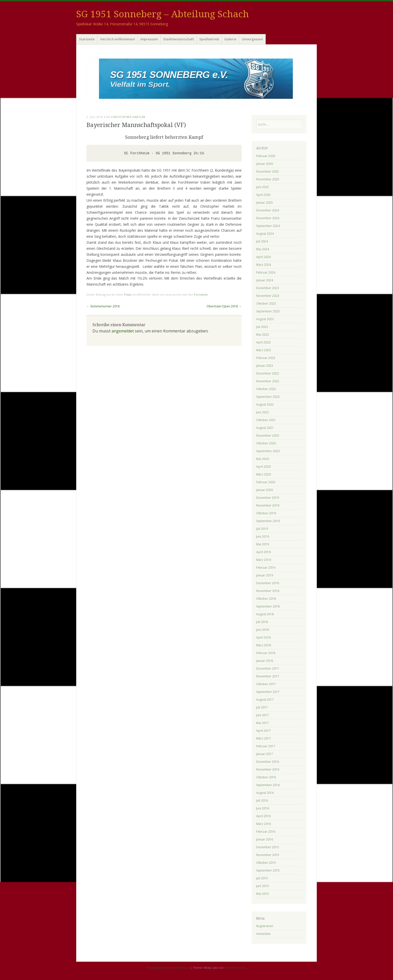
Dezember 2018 (268, 583)
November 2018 (268, 591)
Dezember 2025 (268, 171)
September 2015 (268, 870)
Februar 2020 (266, 482)
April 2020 (263, 467)
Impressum (149, 39)
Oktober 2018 (266, 599)
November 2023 (268, 296)
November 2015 (268, 855)
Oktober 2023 (266, 303)
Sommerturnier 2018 (103, 306)
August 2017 (265, 700)
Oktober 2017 (266, 684)
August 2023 (265, 319)
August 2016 (265, 793)
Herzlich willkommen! (118, 39)
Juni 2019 (263, 536)
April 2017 (263, 731)
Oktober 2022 (266, 389)
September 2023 (268, 311)
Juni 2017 (263, 715)
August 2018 (265, 614)
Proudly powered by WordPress (168, 968)
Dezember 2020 (268, 436)
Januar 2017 (265, 754)
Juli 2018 (262, 622)
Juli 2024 (262, 241)
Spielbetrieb (209, 39)
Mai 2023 (263, 335)
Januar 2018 (265, 661)
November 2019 (268, 505)
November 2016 (268, 769)
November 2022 (268, 381)
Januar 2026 (265, 164)
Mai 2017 (263, 723)
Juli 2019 (262, 529)
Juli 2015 (262, 878)
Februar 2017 (266, 746)
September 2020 (268, 451)
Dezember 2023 (268, 288)
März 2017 (264, 738)
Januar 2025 (265, 203)
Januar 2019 (265, 575)
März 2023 (264, 350)
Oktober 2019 (266, 513)
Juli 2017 (262, 707)
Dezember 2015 (268, 847)
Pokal (128, 294)
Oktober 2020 (266, 443)
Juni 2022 (263, 412)
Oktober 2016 (266, 777)
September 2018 (268, 606)
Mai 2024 (263, 249)
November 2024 (268, 218)
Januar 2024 (265, 280)
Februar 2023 (266, 358)
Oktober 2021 (266, 420)
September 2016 (268, 785)
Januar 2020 (265, 490)
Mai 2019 (263, 544)
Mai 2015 (263, 894)
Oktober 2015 (266, 863)
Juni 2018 (263, 630)
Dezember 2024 (268, 210)
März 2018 (264, 645)
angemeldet (123, 331)
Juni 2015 (263, 886)
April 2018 (263, 637)
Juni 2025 (263, 187)
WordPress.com (235, 968)
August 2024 (265, 234)
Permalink (201, 294)
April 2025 (263, 195)
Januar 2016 (265, 839)
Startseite (87, 39)
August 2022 (265, 404)
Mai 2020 (263, 459)
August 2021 (265, 428)
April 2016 (263, 816)
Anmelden (263, 934)
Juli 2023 (262, 327)
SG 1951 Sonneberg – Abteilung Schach (163, 14)
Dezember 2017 (268, 668)
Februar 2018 (266, 653)
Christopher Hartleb (128, 117)
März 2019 (264, 560)
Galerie (230, 39)
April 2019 (263, 552)
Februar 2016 (266, 832)
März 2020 (264, 474)
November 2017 (268, 676)
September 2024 (268, 226)
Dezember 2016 (268, 762)
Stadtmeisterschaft (179, 39)
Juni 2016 (263, 808)
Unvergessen (252, 39)
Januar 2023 (265, 366)
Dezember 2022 (268, 373)
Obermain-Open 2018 (224, 306)
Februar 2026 (266, 156)
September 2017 (268, 692)
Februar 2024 (266, 272)
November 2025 (268, 179)
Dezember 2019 (268, 498)
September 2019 (268, 521)
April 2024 (263, 257)
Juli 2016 (262, 801)
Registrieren (265, 926)
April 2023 (263, 342)
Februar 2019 (266, 568)
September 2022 (268, 397)
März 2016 (264, 824)
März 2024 (264, 265)
